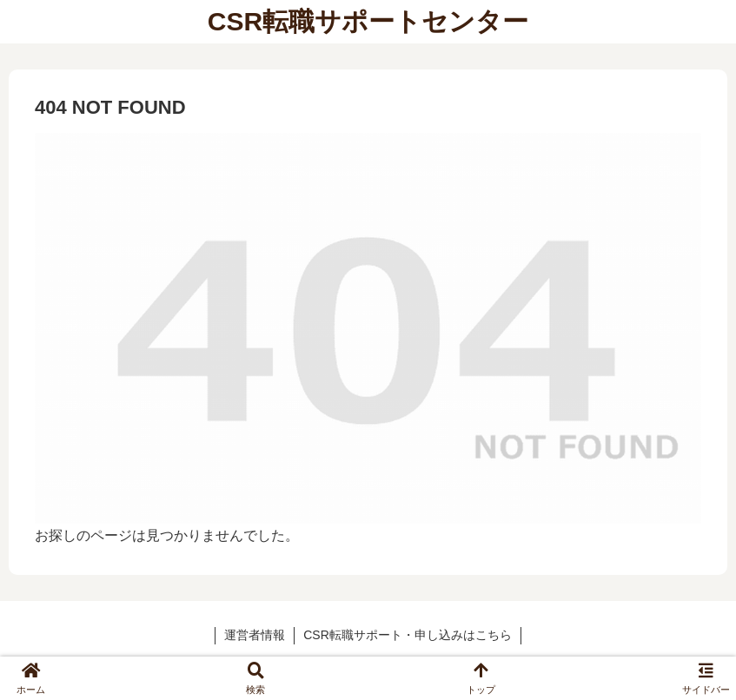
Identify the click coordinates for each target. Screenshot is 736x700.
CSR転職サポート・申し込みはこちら (408, 635)
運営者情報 (255, 635)
